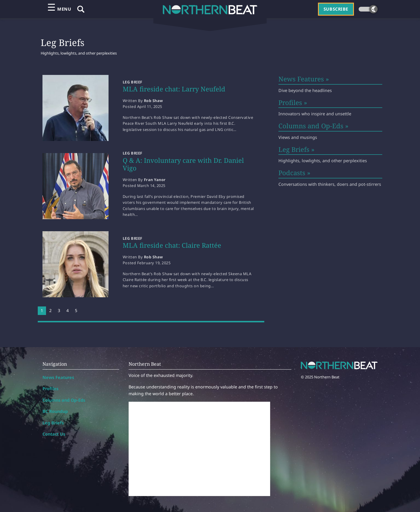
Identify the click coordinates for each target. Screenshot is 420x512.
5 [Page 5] (76, 310)
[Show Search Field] (81, 9)
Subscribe (336, 9)
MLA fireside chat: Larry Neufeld (174, 89)
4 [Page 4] (68, 310)
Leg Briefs (53, 423)
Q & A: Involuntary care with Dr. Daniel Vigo (183, 164)
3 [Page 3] (59, 310)
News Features (58, 377)
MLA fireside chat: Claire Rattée (172, 245)
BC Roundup (55, 411)
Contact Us (54, 434)
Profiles (50, 389)
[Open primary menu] (59, 9)
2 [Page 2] (50, 310)
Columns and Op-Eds (64, 400)
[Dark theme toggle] (368, 9)
